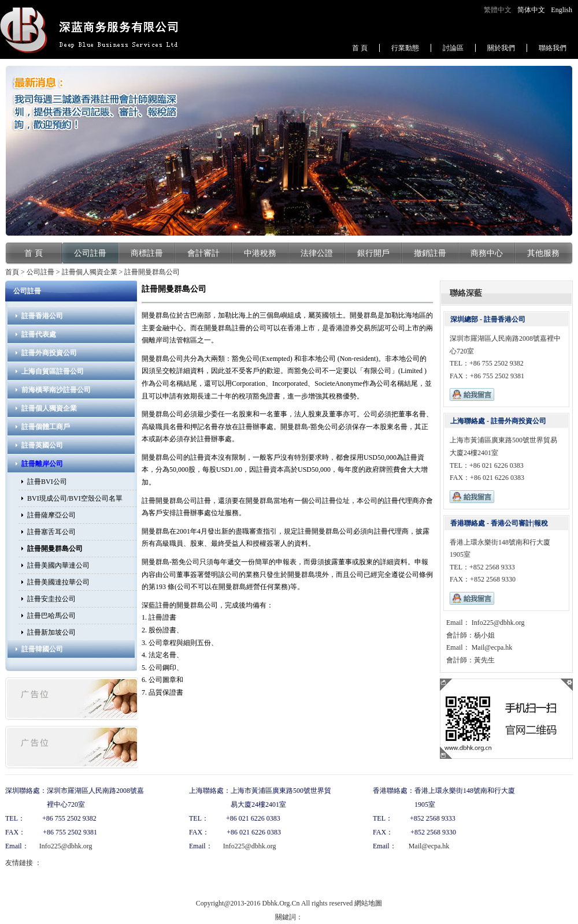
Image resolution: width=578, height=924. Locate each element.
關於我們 (501, 48)
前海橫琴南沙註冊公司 (56, 390)
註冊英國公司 (42, 445)
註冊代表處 (39, 334)
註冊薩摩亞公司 (51, 515)
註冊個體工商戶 (46, 427)
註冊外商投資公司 (49, 353)
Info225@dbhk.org (497, 623)
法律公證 (317, 253)
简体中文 (531, 10)
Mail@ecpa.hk (491, 647)
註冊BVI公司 (47, 482)
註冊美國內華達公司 (58, 565)
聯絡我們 (553, 48)
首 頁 (360, 48)
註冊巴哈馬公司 (51, 616)
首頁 (12, 272)
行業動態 (405, 48)
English (562, 10)
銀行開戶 (373, 253)
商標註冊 (147, 253)
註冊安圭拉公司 (51, 599)
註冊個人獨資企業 (90, 272)
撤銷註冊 (430, 253)
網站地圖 (368, 903)
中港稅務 (260, 253)
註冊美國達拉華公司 (58, 582)
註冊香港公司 (42, 316)
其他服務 (543, 253)
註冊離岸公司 (42, 464)
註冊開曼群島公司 (152, 272)
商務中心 (487, 253)
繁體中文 (498, 10)
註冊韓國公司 (42, 649)
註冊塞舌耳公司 (51, 532)
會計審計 (203, 253)
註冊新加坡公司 (51, 632)
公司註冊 (90, 253)
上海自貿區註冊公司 (53, 371)
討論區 (453, 48)
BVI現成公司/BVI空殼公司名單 (75, 498)
